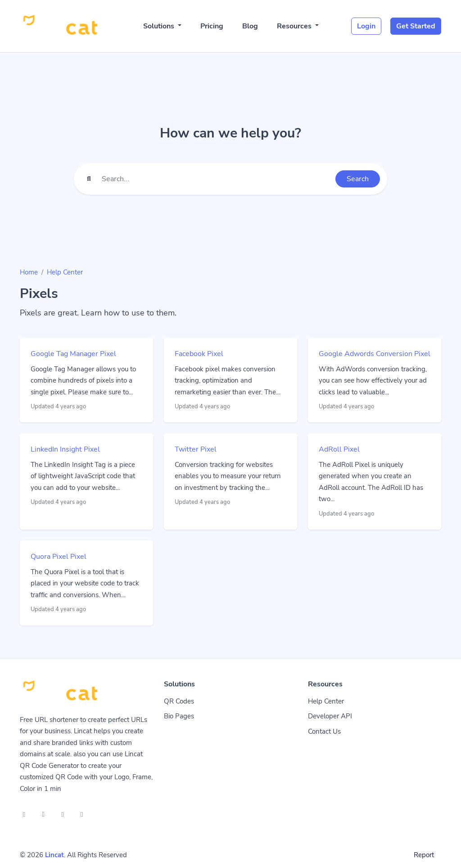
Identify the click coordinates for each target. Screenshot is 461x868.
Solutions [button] (160, 26)
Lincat (54, 855)
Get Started (416, 26)
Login (366, 26)
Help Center (65, 272)
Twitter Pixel (196, 449)
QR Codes (179, 701)
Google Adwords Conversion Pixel (375, 354)
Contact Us (324, 731)
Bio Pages (179, 716)
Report (424, 855)
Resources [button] (295, 26)
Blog (250, 26)
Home (29, 272)
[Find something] (216, 179)
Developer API (330, 716)
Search (358, 179)
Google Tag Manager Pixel (73, 354)
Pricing (212, 26)
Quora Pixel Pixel (59, 557)
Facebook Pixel (199, 354)
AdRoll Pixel (339, 449)
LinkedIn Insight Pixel (65, 449)
